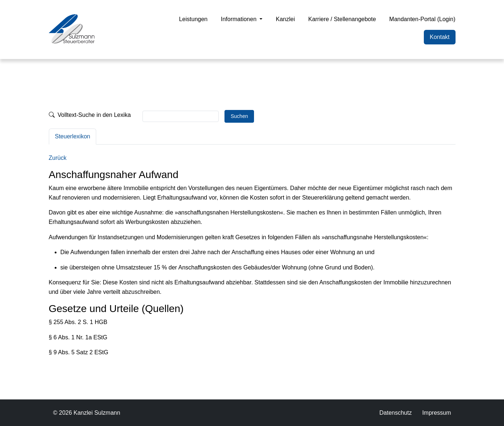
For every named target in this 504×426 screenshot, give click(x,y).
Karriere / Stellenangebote (342, 19)
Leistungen (193, 19)
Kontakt (439, 37)
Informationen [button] (239, 19)
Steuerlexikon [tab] (73, 136)
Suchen (239, 116)
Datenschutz (396, 413)
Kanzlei (285, 19)
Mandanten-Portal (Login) (422, 19)
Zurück (58, 158)
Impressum (436, 413)
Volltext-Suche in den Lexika (90, 115)
